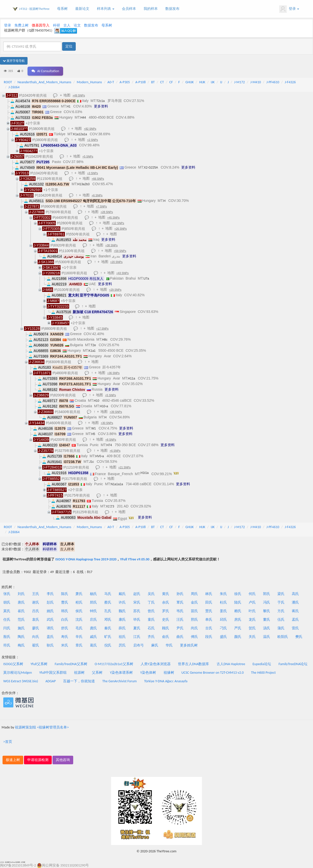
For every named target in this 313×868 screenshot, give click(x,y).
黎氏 (267, 611)
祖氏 (122, 637)
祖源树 (79, 673)
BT (153, 82)
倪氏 (108, 645)
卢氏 (252, 602)
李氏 (50, 594)
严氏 (238, 628)
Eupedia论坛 (262, 664)
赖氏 (238, 611)
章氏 (79, 645)
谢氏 (36, 602)
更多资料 (101, 106)
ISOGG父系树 (13, 664)
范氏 (21, 620)
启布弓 (139, 645)
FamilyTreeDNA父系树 (71, 664)
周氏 (194, 594)
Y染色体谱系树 (122, 673)
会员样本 (129, 9)
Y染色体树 (148, 673)
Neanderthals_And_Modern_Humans (44, 82)
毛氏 (79, 628)
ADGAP (51, 681)
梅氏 (21, 645)
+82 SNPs (91, 129)
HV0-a (99, 456)
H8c (105, 340)
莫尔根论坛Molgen (18, 673)
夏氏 (137, 628)
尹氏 (180, 628)
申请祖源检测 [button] (38, 760)
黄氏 (166, 594)
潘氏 (295, 602)
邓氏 (108, 620)
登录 (289, 9)
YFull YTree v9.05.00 (135, 559)
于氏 (281, 602)
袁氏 (36, 620)
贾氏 (209, 611)
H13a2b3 (83, 184)
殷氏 (7, 637)
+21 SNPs (125, 468)
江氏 (137, 637)
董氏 (267, 620)
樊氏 (299, 637)
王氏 (36, 594)
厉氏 (122, 645)
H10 (96, 401)
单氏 (209, 620)
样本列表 (106, 9)
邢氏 (194, 620)
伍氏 (281, 620)
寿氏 (65, 637)
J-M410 (256, 82)
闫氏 (7, 628)
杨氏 (93, 594)
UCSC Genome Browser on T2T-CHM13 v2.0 (213, 673)
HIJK (202, 82)
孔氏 (108, 611)
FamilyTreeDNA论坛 (293, 664)
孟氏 (295, 620)
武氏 (50, 620)
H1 (69, 106)
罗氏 (166, 611)
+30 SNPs (107, 423)
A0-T (111, 82)
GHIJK (190, 82)
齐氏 (151, 637)
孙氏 (180, 594)
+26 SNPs (121, 229)
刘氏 (21, 594)
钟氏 (93, 611)
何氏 (252, 594)
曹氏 (65, 602)
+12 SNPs (119, 223)
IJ (221, 82)
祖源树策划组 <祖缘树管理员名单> (42, 727)
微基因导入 (41, 25)
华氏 (169, 645)
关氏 (252, 637)
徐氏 (238, 594)
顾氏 (166, 628)
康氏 (122, 620)
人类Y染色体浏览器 (156, 664)
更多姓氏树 (189, 645)
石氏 (151, 628)
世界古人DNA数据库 (194, 664)
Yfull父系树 (39, 664)
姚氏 (50, 611)
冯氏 (267, 602)
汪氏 (180, 620)
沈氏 (79, 620)
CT (162, 82)
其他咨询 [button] (63, 760)
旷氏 (108, 637)
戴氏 (122, 594)
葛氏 (93, 645)
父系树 (97, 673)
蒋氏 (295, 611)
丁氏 (151, 602)
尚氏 (194, 628)
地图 (68, 95)
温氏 (267, 637)
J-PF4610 (273, 82)
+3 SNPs (93, 173)
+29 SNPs (116, 290)
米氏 (65, 645)
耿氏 (50, 645)
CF (171, 82)
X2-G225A (151, 168)
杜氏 (223, 602)
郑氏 (93, 602)
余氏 (166, 602)
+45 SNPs (114, 218)
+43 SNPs (123, 273)
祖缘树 (169, 673)
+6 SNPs (98, 196)
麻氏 (155, 645)
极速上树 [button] (13, 760)
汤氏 (267, 628)
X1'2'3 (110, 506)
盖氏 (50, 637)
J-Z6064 (14, 87)
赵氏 (137, 594)
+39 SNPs (116, 412)
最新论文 (82, 9)
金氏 (194, 602)
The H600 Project (264, 673)
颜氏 (238, 637)
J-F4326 (290, 82)
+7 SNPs (102, 207)
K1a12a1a (80, 134)
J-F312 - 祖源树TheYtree (34, 9)
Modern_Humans (89, 82)
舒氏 (65, 628)
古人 (67, 25)
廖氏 (36, 628)
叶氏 (252, 611)
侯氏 (79, 611)
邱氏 (223, 620)
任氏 (7, 620)
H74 (109, 445)
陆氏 (238, 602)
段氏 (209, 637)
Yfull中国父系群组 (53, 673)
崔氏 (21, 611)
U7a (146, 279)
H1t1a (145, 473)
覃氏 (180, 602)
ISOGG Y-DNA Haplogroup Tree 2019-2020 (86, 559)
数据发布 (172, 9)
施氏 (21, 628)
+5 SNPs (88, 157)
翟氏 (36, 645)
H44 (83, 118)
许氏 (122, 602)
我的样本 (151, 9)
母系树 (62, 9)
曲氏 (180, 637)
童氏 (151, 620)
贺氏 (252, 628)
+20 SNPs (117, 262)
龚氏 (93, 628)
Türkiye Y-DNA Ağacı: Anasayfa (166, 681)
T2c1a (100, 101)
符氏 (7, 645)
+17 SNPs (103, 329)
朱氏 (223, 594)
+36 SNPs (114, 373)
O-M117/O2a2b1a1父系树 (114, 664)
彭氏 (50, 602)
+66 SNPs (98, 179)
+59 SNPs (121, 251)
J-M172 (240, 82)
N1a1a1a (117, 484)
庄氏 (93, 620)
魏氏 (122, 611)
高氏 (295, 594)
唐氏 (21, 602)
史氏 (166, 620)
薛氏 (122, 628)
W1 (94, 428)
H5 (93, 434)
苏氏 (137, 611)
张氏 (7, 594)
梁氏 (281, 594)
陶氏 (21, 637)
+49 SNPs (79, 96)
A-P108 (140, 82)
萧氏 (79, 594)
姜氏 (223, 611)
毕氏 (137, 620)
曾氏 (151, 611)
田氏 (209, 602)
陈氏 (65, 594)
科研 (57, 25)
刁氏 (223, 628)
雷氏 (295, 628)
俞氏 (166, 637)
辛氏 (79, 637)
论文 (77, 25)
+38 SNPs (112, 246)
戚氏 (93, 637)
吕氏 (36, 611)
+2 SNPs (93, 140)
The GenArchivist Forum (119, 681)
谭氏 (50, 628)
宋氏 (137, 602)
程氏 (79, 602)
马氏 (108, 594)
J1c (92, 462)
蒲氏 (281, 628)
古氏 (209, 628)
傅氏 (194, 637)
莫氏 (7, 611)
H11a (131, 378)
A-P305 (125, 82)
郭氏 (267, 594)
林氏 (209, 594)
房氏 (238, 620)
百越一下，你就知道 (79, 681)
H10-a (104, 406)
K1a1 (92, 351)
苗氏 (194, 611)
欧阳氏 (283, 637)
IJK (213, 82)
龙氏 (252, 620)
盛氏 (223, 637)
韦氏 (180, 611)
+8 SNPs (111, 440)
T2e (93, 345)
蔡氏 (108, 602)
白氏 (65, 620)
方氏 (281, 611)
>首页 (8, 742)
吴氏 (151, 594)
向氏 (36, 637)
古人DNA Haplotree (231, 664)
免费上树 (21, 25)
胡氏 (7, 602)
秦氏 (108, 628)
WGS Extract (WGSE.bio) (21, 681)
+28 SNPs (107, 212)
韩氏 (65, 611)
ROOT (8, 82)
